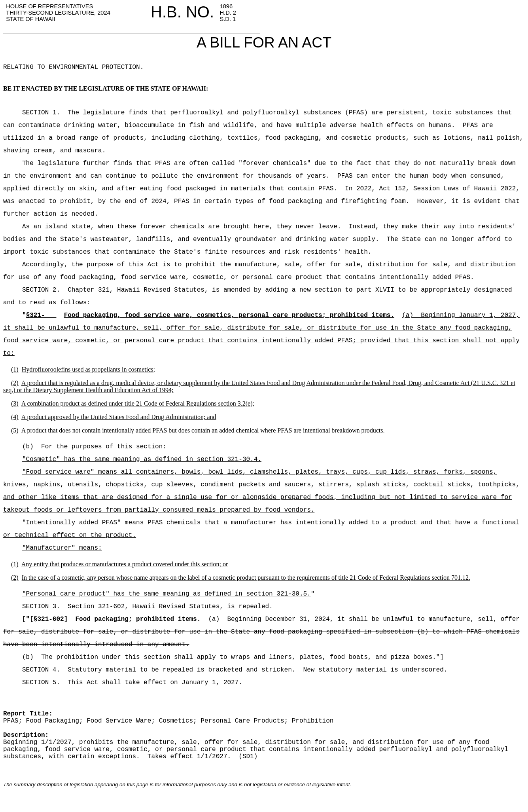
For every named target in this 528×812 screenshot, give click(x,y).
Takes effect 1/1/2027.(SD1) (199, 757)
